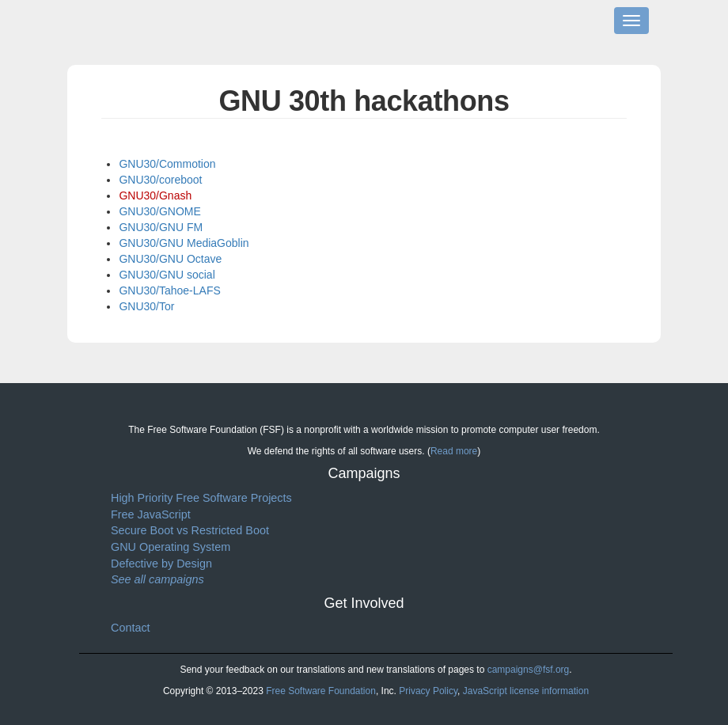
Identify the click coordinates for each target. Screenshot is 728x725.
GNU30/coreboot (160, 180)
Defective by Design (161, 564)
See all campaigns (157, 579)
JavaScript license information (526, 691)
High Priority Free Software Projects (201, 498)
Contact (131, 628)
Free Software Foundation (321, 691)
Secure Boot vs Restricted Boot (190, 530)
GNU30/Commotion (167, 164)
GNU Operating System (171, 547)
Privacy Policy (428, 691)
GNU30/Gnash (155, 195)
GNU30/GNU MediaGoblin (184, 243)
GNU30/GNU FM (161, 227)
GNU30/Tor (146, 306)
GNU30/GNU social (167, 275)
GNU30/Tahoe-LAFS (169, 290)
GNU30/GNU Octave (170, 259)
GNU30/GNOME (159, 211)
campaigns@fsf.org (529, 670)
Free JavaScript (151, 514)
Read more (454, 451)
